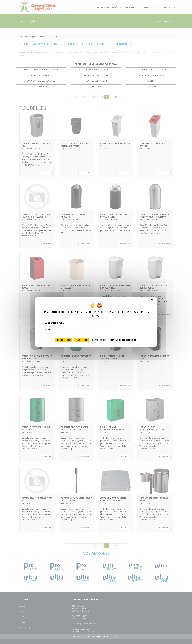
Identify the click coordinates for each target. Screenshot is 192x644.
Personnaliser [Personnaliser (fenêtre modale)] (99, 340)
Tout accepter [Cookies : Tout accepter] (64, 340)
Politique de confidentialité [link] (123, 340)
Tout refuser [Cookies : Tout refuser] (81, 340)
